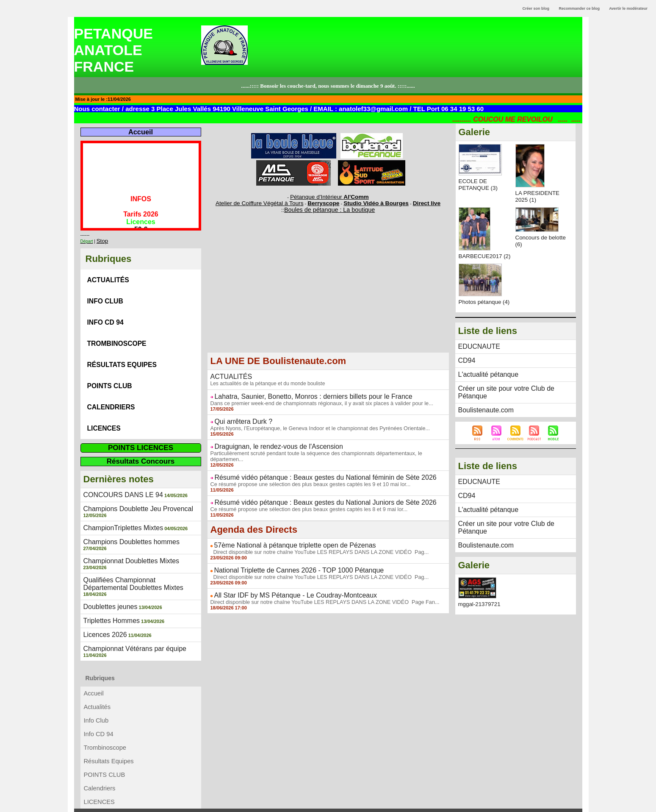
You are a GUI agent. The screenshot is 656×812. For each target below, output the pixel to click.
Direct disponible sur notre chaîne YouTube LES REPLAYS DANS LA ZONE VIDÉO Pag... (314, 537)
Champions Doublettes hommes (126, 515)
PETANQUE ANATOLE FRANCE (113, 50)
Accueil (140, 132)
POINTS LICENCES (141, 424)
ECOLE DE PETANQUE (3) (479, 184)
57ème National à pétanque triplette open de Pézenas (285, 531)
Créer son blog (536, 8)
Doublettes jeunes (107, 562)
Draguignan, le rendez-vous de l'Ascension (271, 441)
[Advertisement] (328, 290)
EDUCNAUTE (477, 360)
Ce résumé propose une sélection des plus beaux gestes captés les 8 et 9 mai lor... (304, 495)
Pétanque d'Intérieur (329, 196)
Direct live (409, 201)
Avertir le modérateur (628, 8)
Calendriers (112, 387)
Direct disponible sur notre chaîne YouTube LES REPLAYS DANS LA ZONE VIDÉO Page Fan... (319, 586)
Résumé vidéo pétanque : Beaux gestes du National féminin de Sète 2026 (311, 465)
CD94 (466, 373)
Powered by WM (328, 806)
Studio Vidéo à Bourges (367, 201)
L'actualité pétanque (485, 386)
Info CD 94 (105, 313)
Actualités (108, 275)
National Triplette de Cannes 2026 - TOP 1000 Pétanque (288, 555)
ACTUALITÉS (229, 373)
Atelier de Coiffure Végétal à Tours (272, 201)
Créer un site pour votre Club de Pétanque (514, 399)
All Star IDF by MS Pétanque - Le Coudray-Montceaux (285, 579)
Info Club (105, 294)
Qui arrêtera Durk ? (240, 417)
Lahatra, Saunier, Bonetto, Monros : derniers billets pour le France (301, 392)
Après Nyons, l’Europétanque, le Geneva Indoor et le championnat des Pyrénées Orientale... (315, 423)
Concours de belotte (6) (532, 241)
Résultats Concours (141, 438)
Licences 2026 (102, 588)
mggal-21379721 (480, 594)
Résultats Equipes (123, 350)
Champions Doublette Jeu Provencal (131, 484)
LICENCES (104, 406)
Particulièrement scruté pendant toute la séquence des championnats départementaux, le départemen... (327, 447)
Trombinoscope (118, 331)
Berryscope (324, 201)
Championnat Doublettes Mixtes (125, 528)
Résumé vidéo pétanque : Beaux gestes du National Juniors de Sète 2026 (311, 489)
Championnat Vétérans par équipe (129, 601)
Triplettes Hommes (108, 575)
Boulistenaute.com (483, 412)
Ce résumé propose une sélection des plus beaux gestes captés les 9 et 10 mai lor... (305, 471)
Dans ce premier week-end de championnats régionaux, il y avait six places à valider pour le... (316, 399)
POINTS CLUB (110, 368)
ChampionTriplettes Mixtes (118, 502)
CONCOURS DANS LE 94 (118, 471)
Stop (101, 238)
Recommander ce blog (580, 8)
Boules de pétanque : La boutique (329, 207)
